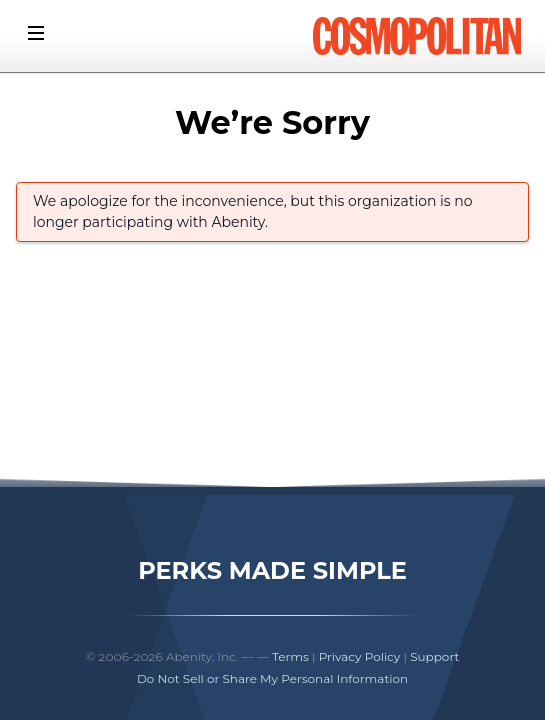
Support (434, 656)
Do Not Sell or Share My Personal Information (272, 678)
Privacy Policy (360, 656)
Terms (290, 656)
